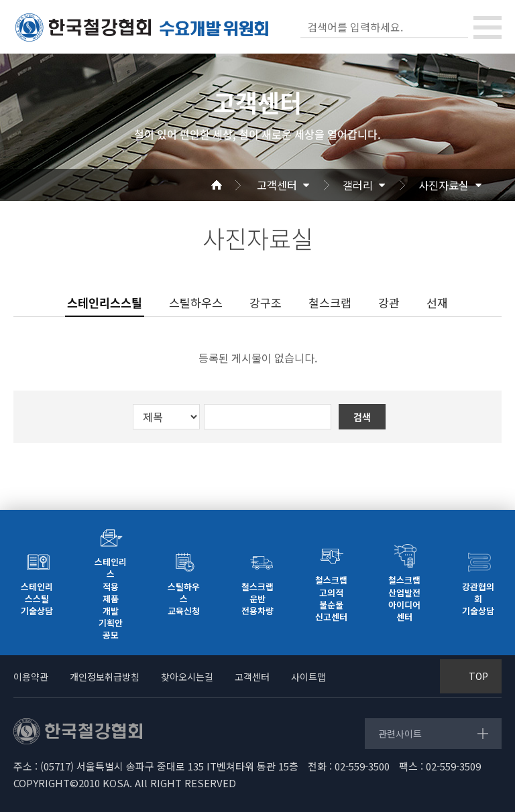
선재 (437, 302)
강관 (389, 302)
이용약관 (31, 677)
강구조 (266, 302)
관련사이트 (400, 734)
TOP (478, 676)
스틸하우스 (196, 302)
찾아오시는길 (187, 677)
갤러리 (358, 185)
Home (233, 185)
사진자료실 (444, 185)
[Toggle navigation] (488, 27)
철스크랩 (330, 302)
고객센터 (277, 185)
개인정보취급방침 (105, 677)
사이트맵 (308, 677)
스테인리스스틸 (105, 303)
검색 (457, 27)
